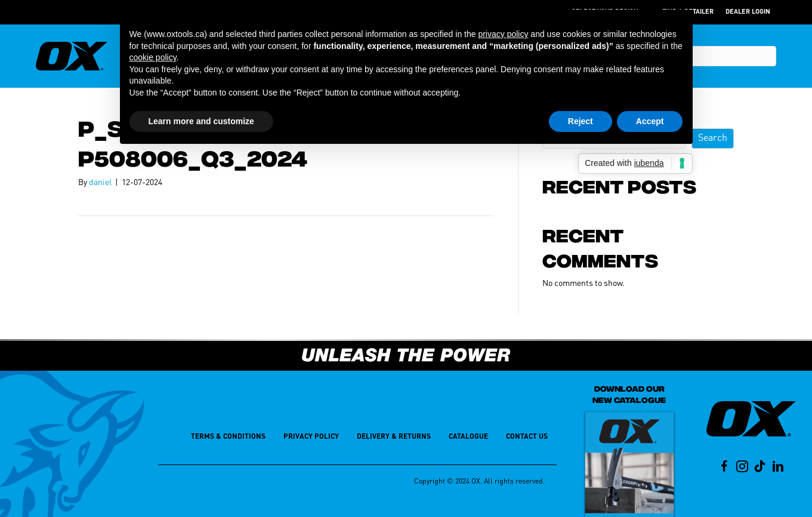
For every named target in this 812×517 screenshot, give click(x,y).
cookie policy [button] (153, 57)
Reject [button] (581, 121)
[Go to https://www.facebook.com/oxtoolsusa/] (724, 468)
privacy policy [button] (503, 34)
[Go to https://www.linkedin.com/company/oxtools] (778, 468)
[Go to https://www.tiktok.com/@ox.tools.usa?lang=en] (760, 467)
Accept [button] (650, 121)
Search (713, 139)
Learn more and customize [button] (201, 121)
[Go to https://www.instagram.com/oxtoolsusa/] (742, 468)
